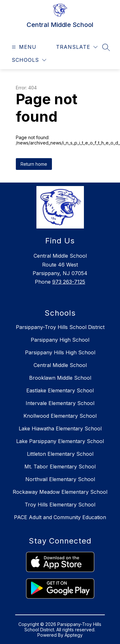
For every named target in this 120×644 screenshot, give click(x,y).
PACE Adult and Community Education (60, 517)
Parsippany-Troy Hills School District (60, 327)
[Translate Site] (77, 47)
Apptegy (74, 635)
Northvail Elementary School (60, 479)
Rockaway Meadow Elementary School (60, 492)
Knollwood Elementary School (60, 416)
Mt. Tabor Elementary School (60, 467)
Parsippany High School (60, 340)
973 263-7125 (69, 282)
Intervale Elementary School (60, 403)
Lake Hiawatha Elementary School (60, 428)
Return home (34, 164)
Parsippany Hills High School (60, 352)
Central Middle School (60, 365)
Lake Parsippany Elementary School (60, 441)
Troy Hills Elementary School (60, 505)
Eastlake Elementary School (60, 390)
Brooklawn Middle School (60, 378)
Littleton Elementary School (60, 454)
